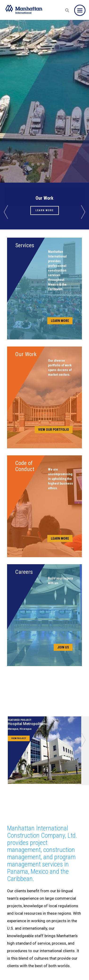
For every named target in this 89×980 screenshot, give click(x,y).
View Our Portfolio (54, 430)
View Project (19, 738)
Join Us (63, 647)
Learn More (45, 210)
